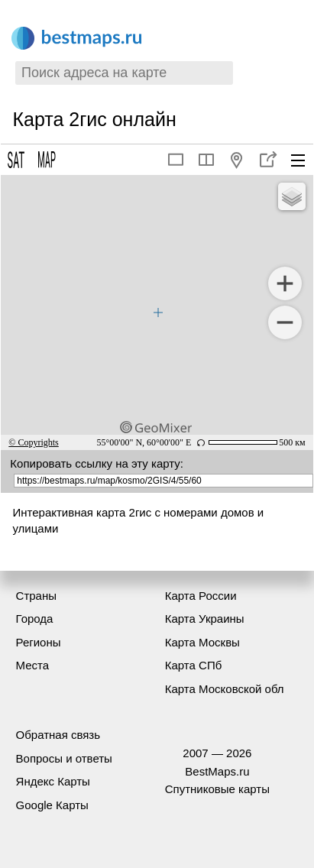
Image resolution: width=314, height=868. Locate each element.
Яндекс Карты (53, 781)
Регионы (39, 642)
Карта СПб (194, 665)
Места (33, 665)
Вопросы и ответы (64, 758)
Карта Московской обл (225, 689)
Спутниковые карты (217, 789)
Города (35, 619)
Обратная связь (58, 735)
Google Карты (52, 805)
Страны (36, 596)
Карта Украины (205, 619)
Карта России (201, 596)
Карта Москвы (202, 642)
